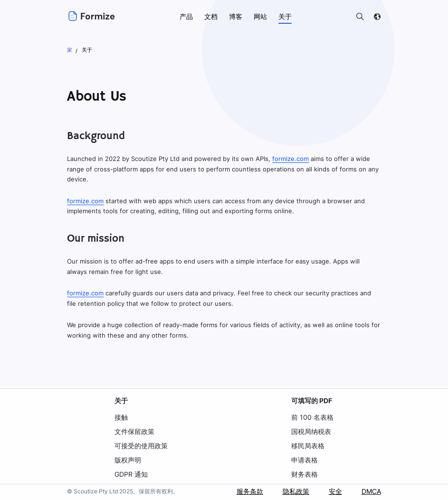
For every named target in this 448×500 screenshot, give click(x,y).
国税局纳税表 (312, 431)
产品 (186, 16)
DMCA (371, 491)
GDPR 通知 (131, 474)
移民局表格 (309, 446)
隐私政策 (295, 491)
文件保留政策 (134, 431)
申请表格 (305, 460)
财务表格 (305, 474)
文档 (211, 16)
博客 (236, 16)
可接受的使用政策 (141, 446)
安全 (334, 491)
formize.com (289, 159)
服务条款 (249, 491)
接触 (121, 417)
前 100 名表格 (313, 417)
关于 (121, 401)
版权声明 (128, 460)
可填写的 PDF (313, 401)
